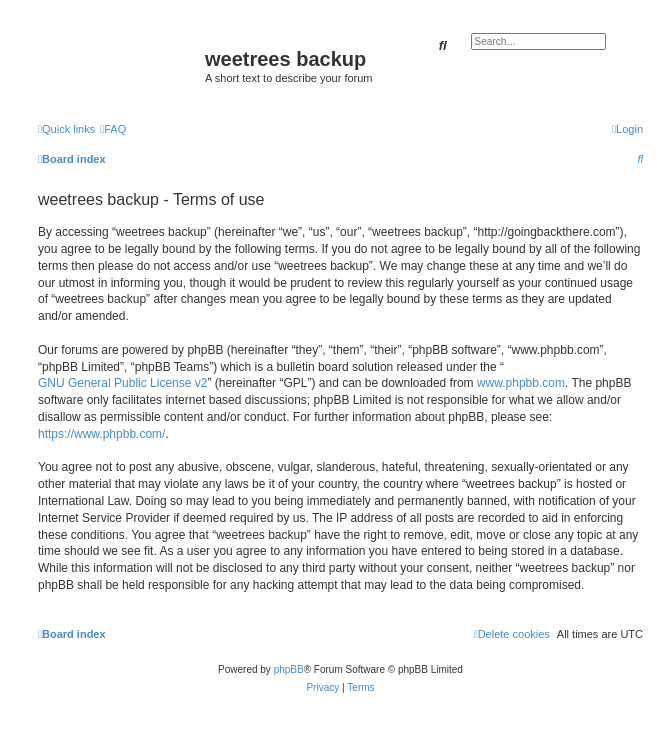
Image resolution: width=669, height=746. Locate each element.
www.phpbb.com (521, 383)
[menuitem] (113, 129)
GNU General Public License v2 (122, 383)
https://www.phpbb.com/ (101, 434)
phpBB (289, 669)
